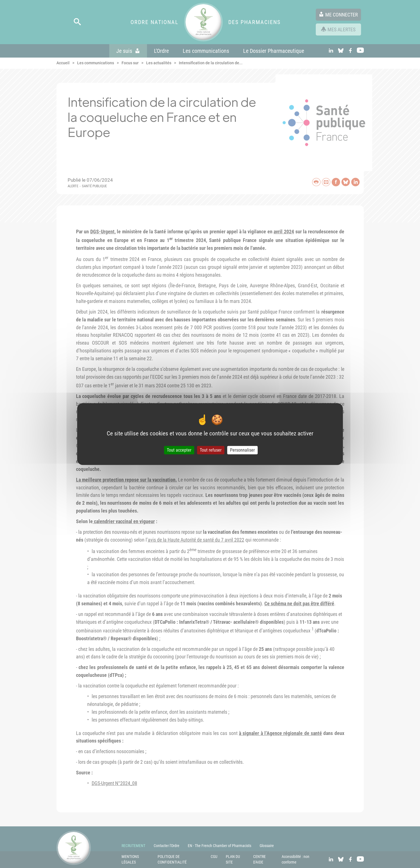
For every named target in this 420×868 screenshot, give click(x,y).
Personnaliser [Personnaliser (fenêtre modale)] (242, 450)
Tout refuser (211, 450)
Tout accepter (179, 450)
